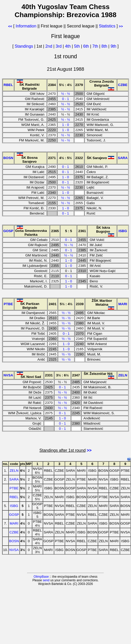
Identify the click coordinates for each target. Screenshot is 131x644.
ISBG (14, 506)
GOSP (14, 515)
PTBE (14, 488)
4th (68, 46)
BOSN (14, 541)
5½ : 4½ (65, 85)
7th (96, 46)
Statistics (107, 26)
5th (78, 46)
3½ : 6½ (62, 375)
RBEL (14, 497)
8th (105, 46)
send (46, 580)
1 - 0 (65, 125)
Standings (24, 46)
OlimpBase (41, 577)
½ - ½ (65, 94)
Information (26, 26)
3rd (59, 46)
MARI (14, 523)
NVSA (14, 550)
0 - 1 (65, 99)
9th (114, 46)
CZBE (14, 532)
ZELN (14, 471)
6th (87, 46)
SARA (14, 479)
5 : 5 (69, 231)
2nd (49, 46)
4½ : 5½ (65, 158)
